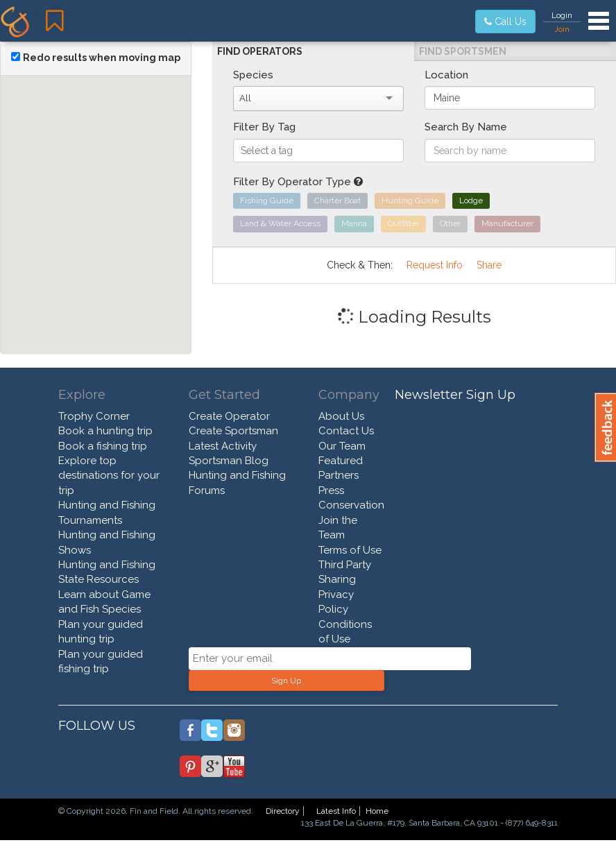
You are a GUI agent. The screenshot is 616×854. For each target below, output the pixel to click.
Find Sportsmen (463, 51)
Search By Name (466, 127)
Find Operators (260, 51)
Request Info (435, 265)
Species (253, 75)
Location (446, 75)
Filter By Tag (264, 127)
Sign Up (286, 681)
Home (377, 811)
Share (489, 265)
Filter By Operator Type (298, 182)
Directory (283, 811)
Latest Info (336, 811)
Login (562, 15)
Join (562, 29)
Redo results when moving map (102, 58)
